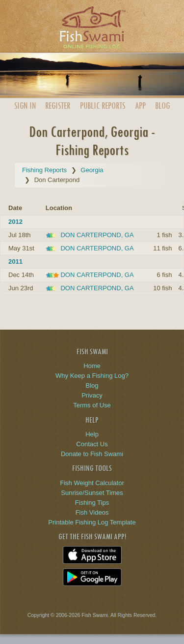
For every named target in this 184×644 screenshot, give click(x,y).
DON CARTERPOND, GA (97, 235)
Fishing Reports (44, 170)
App (140, 106)
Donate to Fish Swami (92, 454)
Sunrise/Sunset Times (92, 493)
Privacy (92, 395)
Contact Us (92, 444)
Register (58, 106)
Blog (162, 106)
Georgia (92, 170)
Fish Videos (92, 512)
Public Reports (103, 106)
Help (92, 434)
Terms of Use (92, 405)
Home (92, 366)
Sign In (25, 106)
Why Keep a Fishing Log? (92, 376)
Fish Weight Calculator (92, 483)
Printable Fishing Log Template (92, 522)
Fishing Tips (92, 503)
